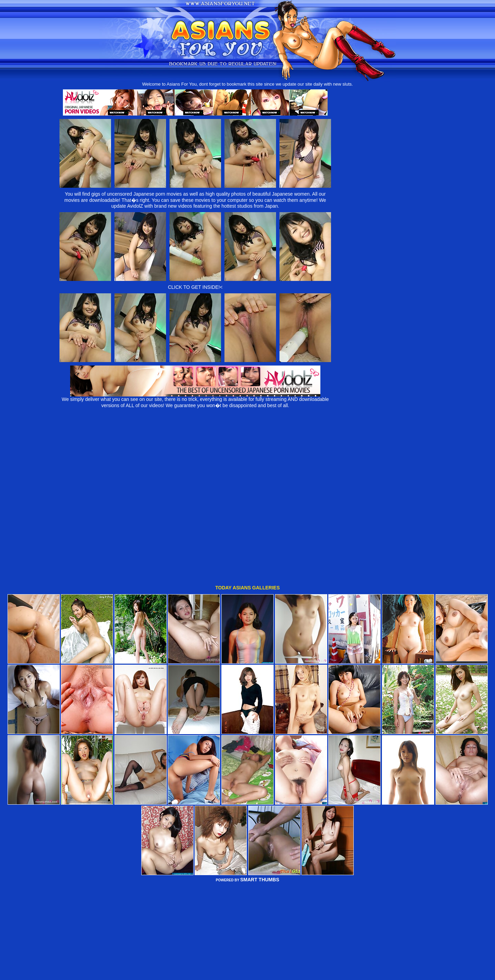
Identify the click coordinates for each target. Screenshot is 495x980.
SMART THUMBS (260, 845)
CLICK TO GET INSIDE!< (195, 287)
